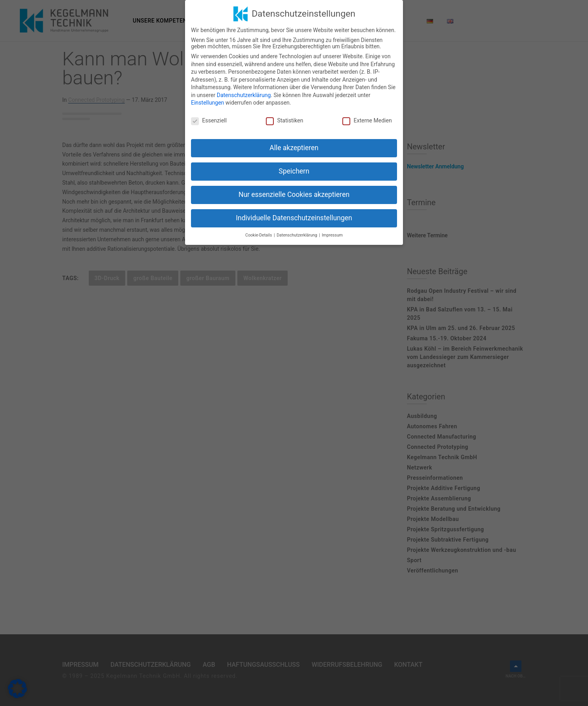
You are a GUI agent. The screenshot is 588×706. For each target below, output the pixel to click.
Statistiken (284, 120)
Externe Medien (367, 120)
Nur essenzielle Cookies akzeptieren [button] (294, 195)
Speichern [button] (294, 171)
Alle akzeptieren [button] (294, 148)
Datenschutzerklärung (244, 95)
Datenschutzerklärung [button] (297, 235)
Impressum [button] (332, 235)
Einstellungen (208, 103)
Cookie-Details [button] (259, 235)
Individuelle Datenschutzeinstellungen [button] (294, 218)
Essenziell (209, 120)
